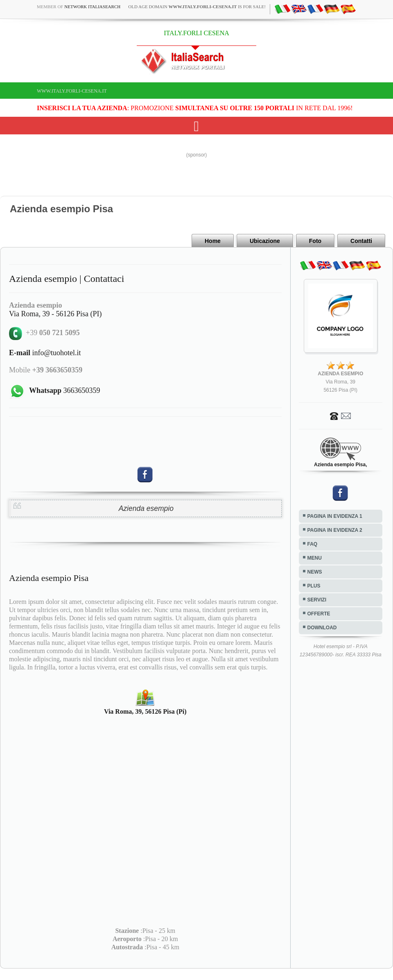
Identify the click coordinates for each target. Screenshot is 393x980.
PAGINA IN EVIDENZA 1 (335, 516)
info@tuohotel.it (45, 353)
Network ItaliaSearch (92, 7)
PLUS (314, 586)
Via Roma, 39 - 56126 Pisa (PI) (55, 314)
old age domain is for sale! (197, 7)
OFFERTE (319, 614)
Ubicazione (265, 241)
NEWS (315, 572)
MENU (315, 558)
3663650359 (65, 390)
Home (213, 241)
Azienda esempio (146, 508)
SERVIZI (317, 600)
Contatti (361, 241)
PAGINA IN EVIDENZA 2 (335, 530)
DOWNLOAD (322, 628)
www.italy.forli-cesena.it (72, 91)
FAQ (313, 544)
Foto (315, 241)
